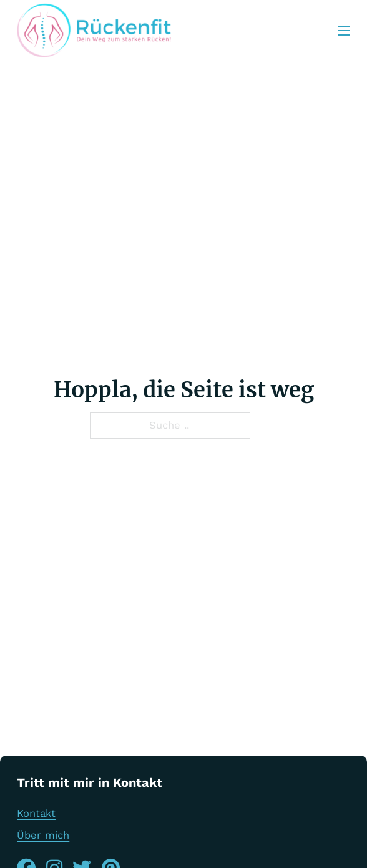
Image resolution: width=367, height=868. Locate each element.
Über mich (43, 835)
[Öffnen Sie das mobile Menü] (344, 31)
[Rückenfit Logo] (94, 31)
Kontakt (36, 813)
